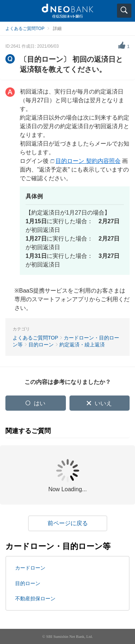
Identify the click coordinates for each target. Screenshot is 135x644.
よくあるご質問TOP (25, 29)
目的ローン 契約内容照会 (88, 161)
